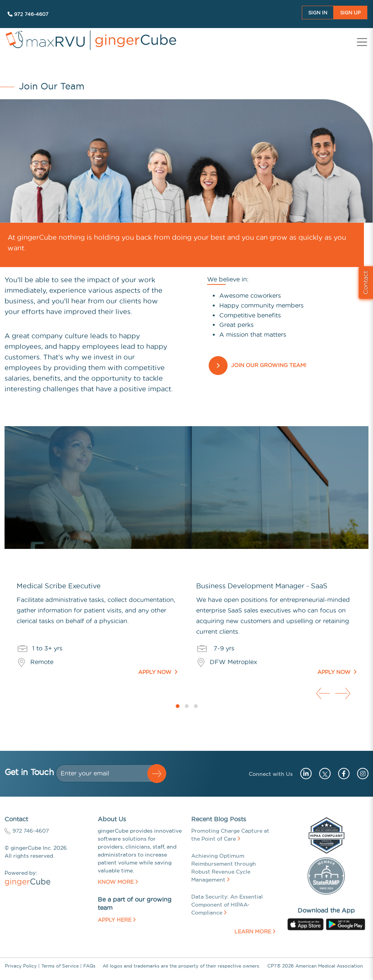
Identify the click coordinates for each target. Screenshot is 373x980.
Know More (118, 882)
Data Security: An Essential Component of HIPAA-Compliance (227, 905)
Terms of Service (60, 966)
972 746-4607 (28, 14)
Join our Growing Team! (269, 366)
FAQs (89, 966)
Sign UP (350, 13)
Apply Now (158, 672)
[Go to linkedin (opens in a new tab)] (303, 774)
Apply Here (117, 920)
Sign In (318, 13)
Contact (365, 282)
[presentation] (322, 692)
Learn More (255, 932)
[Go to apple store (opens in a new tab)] (306, 924)
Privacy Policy (21, 966)
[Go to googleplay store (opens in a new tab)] (346, 924)
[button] (178, 706)
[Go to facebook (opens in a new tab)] (341, 774)
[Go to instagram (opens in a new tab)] (360, 774)
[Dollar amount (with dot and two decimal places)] (105, 773)
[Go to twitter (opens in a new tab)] (323, 774)
